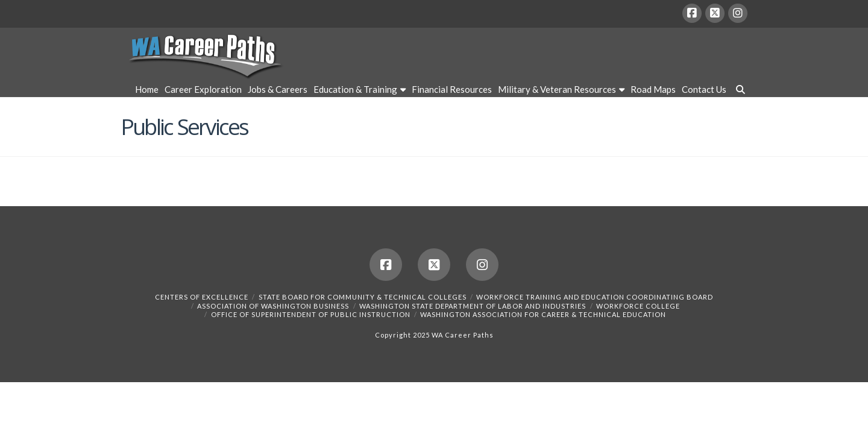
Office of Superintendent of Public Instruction (311, 314)
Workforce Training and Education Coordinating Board (595, 297)
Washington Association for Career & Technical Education (543, 314)
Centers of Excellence (202, 297)
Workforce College (638, 306)
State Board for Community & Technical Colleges (363, 297)
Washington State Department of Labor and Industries (473, 306)
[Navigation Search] (738, 91)
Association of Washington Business (273, 306)
